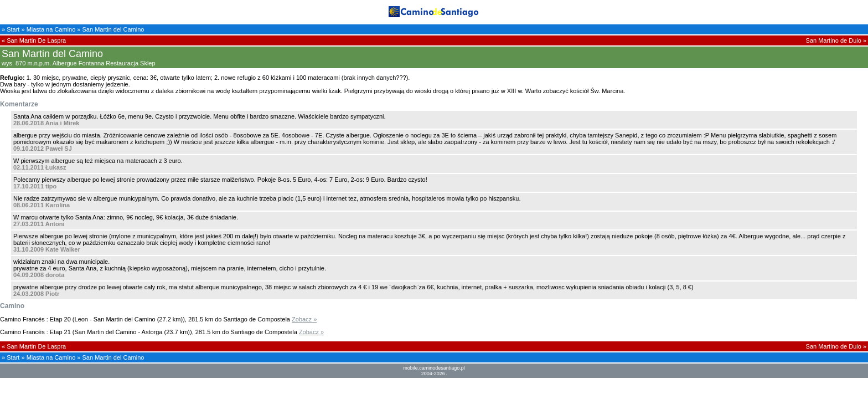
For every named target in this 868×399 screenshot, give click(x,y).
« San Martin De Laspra (34, 40)
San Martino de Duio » (836, 40)
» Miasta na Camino (48, 29)
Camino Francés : (24, 319)
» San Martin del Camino (110, 29)
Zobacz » (304, 319)
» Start (11, 29)
